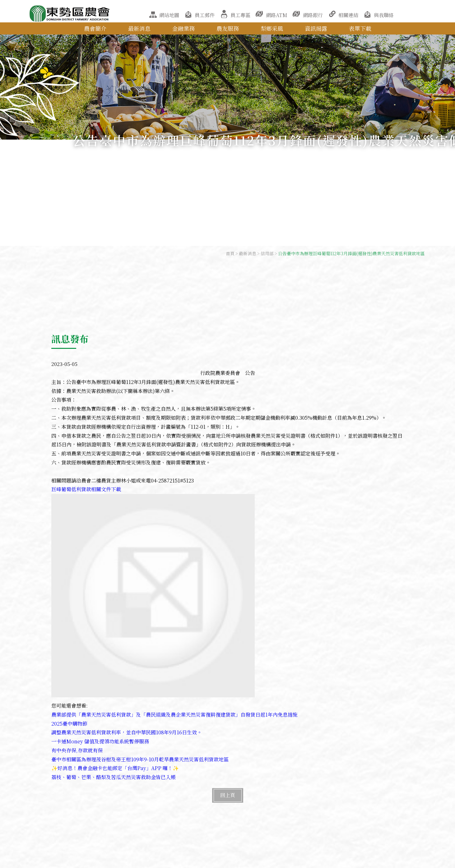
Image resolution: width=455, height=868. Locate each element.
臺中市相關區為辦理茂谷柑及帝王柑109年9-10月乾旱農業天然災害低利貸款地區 (140, 759)
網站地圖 (169, 15)
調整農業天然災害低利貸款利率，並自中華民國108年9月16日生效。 (127, 732)
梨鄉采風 (272, 28)
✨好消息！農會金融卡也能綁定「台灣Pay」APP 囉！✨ (115, 768)
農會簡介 (95, 28)
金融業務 (183, 28)
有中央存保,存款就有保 (77, 750)
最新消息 (139, 28)
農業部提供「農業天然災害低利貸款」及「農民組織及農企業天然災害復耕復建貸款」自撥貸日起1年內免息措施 (174, 715)
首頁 (230, 253)
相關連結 (348, 15)
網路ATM (277, 15)
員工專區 (240, 15)
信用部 (267, 253)
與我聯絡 (384, 15)
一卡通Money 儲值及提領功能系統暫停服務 (100, 741)
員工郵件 (205, 15)
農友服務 (228, 28)
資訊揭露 (316, 28)
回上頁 (228, 795)
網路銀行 (313, 15)
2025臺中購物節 (69, 724)
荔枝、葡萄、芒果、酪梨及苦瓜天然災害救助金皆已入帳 (114, 777)
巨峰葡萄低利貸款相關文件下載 (86, 489)
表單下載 (360, 28)
